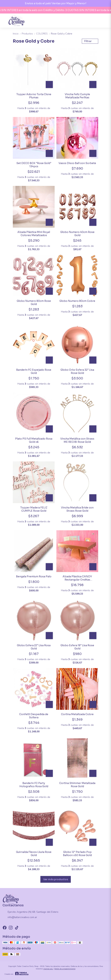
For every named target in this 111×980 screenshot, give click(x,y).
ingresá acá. (48, 969)
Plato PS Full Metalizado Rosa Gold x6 (34, 440)
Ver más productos (56, 879)
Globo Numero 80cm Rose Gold (34, 303)
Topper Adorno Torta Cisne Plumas (34, 96)
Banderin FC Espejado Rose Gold (34, 371)
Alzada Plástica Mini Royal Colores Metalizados (34, 234)
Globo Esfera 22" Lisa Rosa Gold (34, 647)
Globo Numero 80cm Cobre (77, 301)
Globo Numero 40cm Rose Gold (77, 234)
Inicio (17, 34)
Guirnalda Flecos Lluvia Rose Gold (34, 854)
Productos (29, 34)
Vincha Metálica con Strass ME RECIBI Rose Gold (77, 440)
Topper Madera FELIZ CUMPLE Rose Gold (34, 509)
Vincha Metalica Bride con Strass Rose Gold (77, 509)
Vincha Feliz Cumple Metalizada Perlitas (77, 96)
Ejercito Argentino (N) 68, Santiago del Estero (30, 912)
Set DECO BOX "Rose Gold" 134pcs (34, 165)
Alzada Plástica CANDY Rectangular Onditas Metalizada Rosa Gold (77, 578)
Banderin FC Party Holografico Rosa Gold (34, 785)
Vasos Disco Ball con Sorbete (77, 163)
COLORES (43, 34)
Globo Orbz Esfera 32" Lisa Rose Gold (77, 371)
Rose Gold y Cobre (62, 34)
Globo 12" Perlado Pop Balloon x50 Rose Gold (77, 854)
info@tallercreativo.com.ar (20, 918)
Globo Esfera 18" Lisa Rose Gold (77, 647)
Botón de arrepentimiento (65, 969)
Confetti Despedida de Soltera (34, 716)
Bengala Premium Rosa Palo (34, 576)
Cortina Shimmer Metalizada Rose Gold (77, 785)
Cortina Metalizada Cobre (77, 714)
